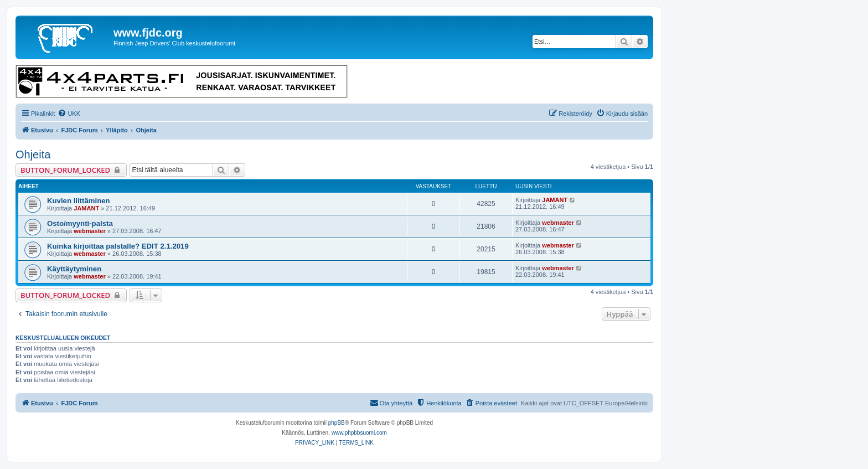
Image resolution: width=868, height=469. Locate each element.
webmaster (89, 231)
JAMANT (86, 208)
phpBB (337, 423)
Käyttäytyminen (74, 269)
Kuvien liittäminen (79, 201)
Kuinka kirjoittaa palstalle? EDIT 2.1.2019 (118, 246)
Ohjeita (33, 154)
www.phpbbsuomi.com (359, 433)
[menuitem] (69, 114)
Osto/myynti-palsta (80, 223)
